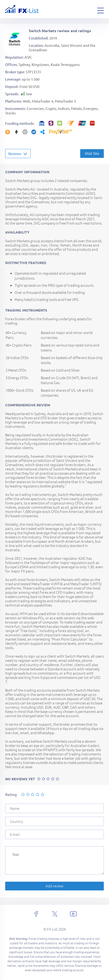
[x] (55, 914)
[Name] (54, 808)
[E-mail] (54, 834)
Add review (54, 886)
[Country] (54, 821)
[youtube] (73, 914)
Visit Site (92, 153)
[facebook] (36, 914)
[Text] (54, 860)
